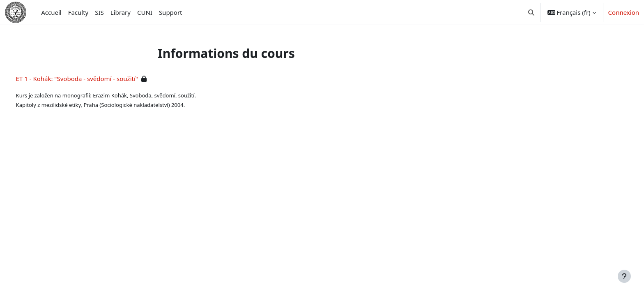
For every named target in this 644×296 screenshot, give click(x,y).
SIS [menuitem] (99, 12)
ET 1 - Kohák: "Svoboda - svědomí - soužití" (92, 79)
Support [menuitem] (171, 12)
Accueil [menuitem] (51, 12)
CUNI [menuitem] (145, 12)
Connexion (624, 12)
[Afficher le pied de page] (624, 276)
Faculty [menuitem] (78, 12)
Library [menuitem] (121, 12)
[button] (531, 12)
